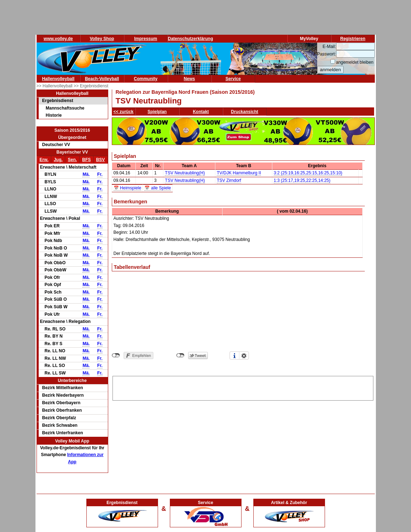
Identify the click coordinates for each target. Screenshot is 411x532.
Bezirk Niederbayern (63, 395)
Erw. (44, 160)
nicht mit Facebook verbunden (116, 356)
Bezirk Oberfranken (62, 410)
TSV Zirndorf (229, 180)
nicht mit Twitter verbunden (180, 356)
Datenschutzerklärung (191, 39)
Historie (54, 115)
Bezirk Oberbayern (61, 403)
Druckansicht (245, 112)
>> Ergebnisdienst (91, 86)
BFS (86, 160)
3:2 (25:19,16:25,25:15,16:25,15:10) (308, 173)
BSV (101, 160)
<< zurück (124, 112)
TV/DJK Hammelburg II (239, 173)
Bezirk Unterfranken (63, 433)
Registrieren (353, 39)
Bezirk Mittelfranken (63, 388)
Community (146, 79)
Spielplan (157, 112)
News (189, 79)
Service (233, 79)
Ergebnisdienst (58, 101)
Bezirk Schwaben (60, 425)
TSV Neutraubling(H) (185, 173)
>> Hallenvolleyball (55, 86)
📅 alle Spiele (158, 188)
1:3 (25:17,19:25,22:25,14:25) (302, 180)
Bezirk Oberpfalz (59, 418)
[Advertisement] (243, 387)
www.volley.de (58, 39)
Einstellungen (244, 356)
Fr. (100, 174)
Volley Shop (102, 39)
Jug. (58, 160)
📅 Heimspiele (128, 188)
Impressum (145, 39)
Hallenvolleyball (58, 79)
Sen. (72, 160)
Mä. (86, 174)
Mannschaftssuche (65, 108)
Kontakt (201, 112)
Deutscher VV (56, 145)
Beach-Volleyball (102, 79)
